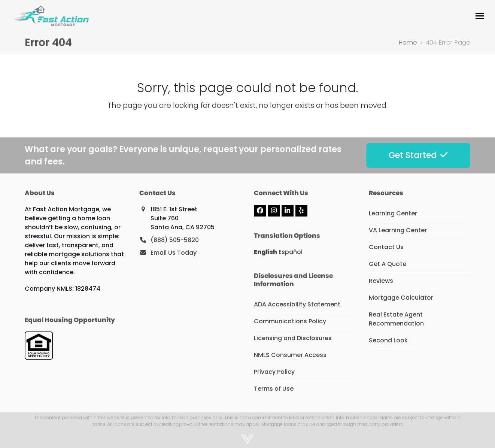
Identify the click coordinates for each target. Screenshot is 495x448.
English (265, 252)
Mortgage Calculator (401, 298)
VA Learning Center (398, 230)
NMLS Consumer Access (290, 355)
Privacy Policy (274, 372)
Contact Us (386, 247)
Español (291, 252)
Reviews (381, 281)
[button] (480, 16)
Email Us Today (174, 253)
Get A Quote (388, 264)
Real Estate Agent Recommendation (396, 319)
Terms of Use (274, 389)
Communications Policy (290, 321)
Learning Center (393, 213)
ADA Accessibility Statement (297, 304)
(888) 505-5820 (175, 240)
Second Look (388, 340)
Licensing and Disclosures (293, 338)
